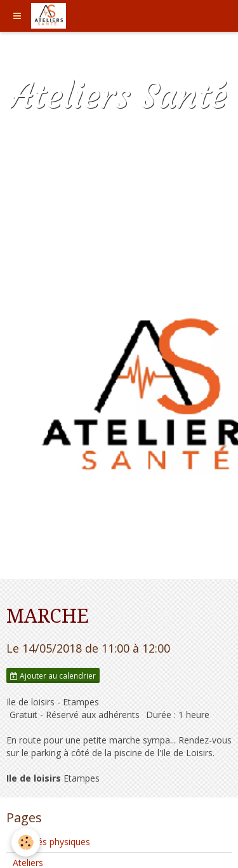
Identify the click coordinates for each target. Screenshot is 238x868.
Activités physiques (51, 842)
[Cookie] (26, 842)
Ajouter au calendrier (53, 675)
